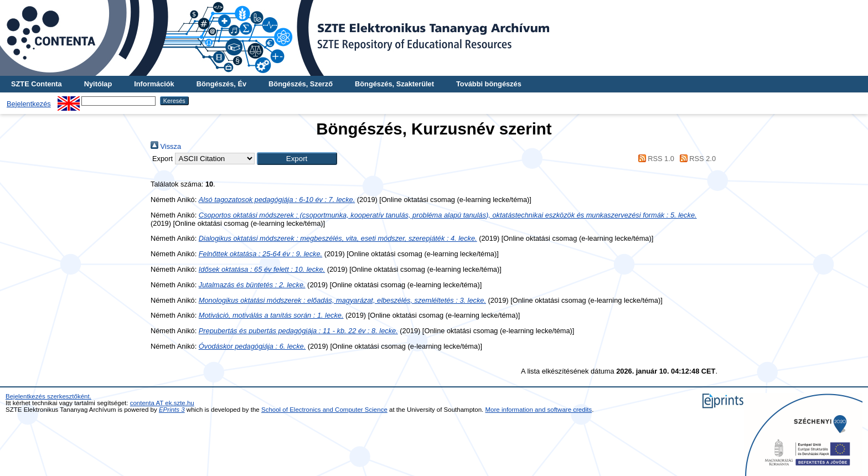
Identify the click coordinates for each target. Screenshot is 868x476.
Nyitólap (98, 84)
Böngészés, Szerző (301, 84)
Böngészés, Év (221, 84)
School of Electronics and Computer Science (324, 410)
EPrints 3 (172, 410)
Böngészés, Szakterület (394, 84)
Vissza (166, 146)
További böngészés (489, 84)
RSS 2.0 (696, 159)
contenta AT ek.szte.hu (162, 403)
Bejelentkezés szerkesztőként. (48, 396)
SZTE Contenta (37, 84)
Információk (154, 84)
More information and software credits (539, 410)
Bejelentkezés (29, 104)
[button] (297, 159)
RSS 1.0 (654, 159)
